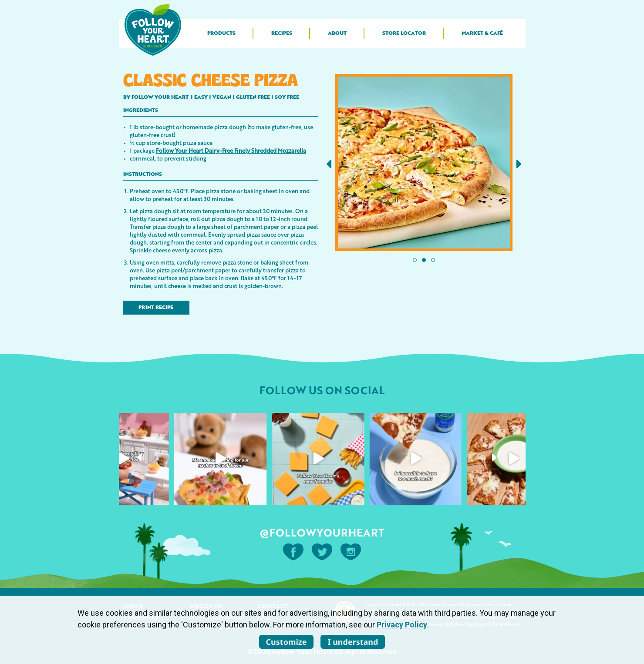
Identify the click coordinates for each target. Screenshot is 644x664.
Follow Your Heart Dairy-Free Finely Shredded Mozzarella (231, 150)
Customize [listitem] (287, 642)
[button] (329, 164)
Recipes (282, 34)
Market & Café (482, 34)
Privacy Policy (402, 625)
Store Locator (404, 34)
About (337, 34)
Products (221, 34)
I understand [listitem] (353, 642)
